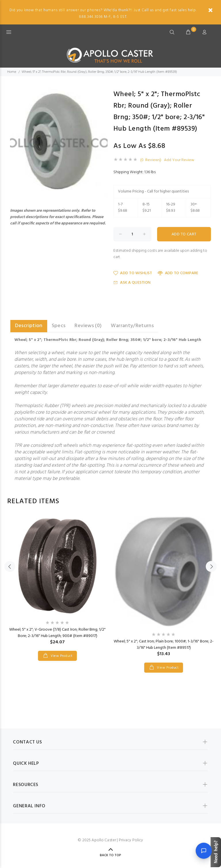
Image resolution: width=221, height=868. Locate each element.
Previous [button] (10, 566)
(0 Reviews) (151, 160)
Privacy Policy (131, 840)
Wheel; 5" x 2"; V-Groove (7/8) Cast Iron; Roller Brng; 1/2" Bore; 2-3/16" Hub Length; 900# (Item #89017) (57, 633)
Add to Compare (178, 273)
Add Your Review (179, 160)
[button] (102, 94)
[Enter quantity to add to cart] (132, 234)
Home (12, 72)
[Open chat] (204, 851)
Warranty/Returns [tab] (132, 326)
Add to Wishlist (133, 273)
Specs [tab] (59, 326)
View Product (61, 656)
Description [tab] (29, 326)
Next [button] (211, 566)
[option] (57, 582)
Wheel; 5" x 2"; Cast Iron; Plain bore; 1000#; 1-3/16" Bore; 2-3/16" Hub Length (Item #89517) (164, 645)
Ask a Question (132, 283)
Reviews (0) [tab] (88, 326)
